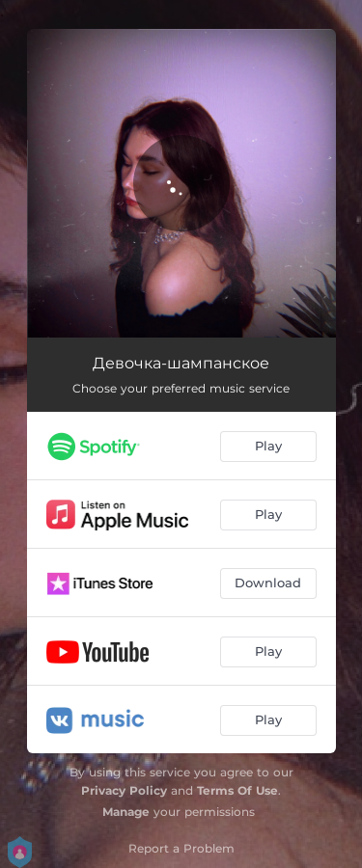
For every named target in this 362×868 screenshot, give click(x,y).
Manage (126, 812)
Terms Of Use (237, 790)
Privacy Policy (124, 790)
